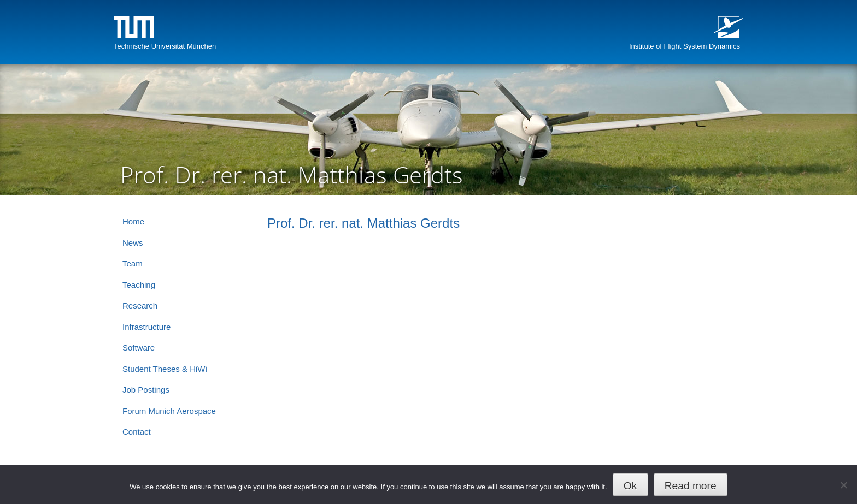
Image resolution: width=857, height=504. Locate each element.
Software (139, 348)
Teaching (139, 285)
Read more (691, 486)
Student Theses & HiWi (165, 369)
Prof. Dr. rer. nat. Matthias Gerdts (363, 223)
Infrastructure (146, 327)
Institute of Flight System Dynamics (685, 46)
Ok (630, 486)
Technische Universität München (165, 46)
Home (133, 221)
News (133, 243)
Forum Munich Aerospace (169, 411)
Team (133, 263)
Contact (137, 432)
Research (140, 306)
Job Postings (146, 390)
